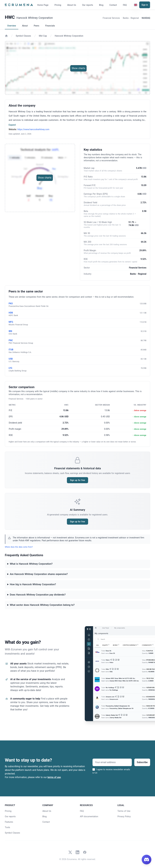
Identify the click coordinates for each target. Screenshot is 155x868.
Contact (113, 5)
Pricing (58, 5)
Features (9, 822)
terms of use (54, 777)
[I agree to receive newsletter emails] (94, 769)
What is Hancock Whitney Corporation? (31, 564)
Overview (12, 26)
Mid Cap (43, 36)
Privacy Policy (124, 816)
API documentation (89, 816)
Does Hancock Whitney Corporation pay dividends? (38, 595)
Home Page (43, 5)
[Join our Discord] (147, 860)
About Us (72, 5)
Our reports (87, 5)
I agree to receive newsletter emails (113, 769)
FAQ (125, 5)
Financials (50, 26)
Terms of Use (124, 811)
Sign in (145, 5)
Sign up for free (77, 480)
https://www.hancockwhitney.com (33, 129)
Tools (7, 827)
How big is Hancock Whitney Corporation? (33, 584)
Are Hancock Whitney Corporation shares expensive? (39, 574)
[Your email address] (112, 762)
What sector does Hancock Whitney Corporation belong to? (42, 605)
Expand (12, 125)
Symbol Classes (23, 36)
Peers (36, 26)
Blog (101, 5)
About (25, 26)
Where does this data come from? (19, 547)
